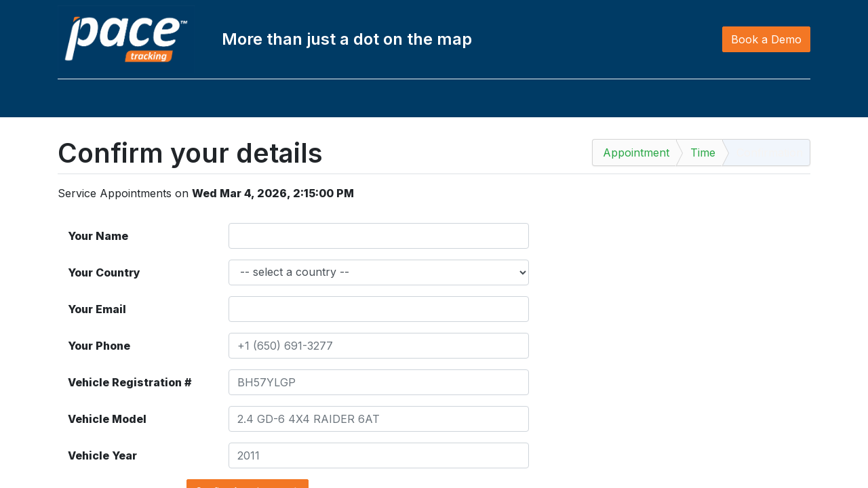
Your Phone (99, 346)
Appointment (636, 152)
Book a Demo (766, 39)
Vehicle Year (102, 455)
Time (703, 152)
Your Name (98, 236)
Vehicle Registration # (130, 382)
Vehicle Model (107, 419)
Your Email (97, 309)
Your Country (104, 272)
